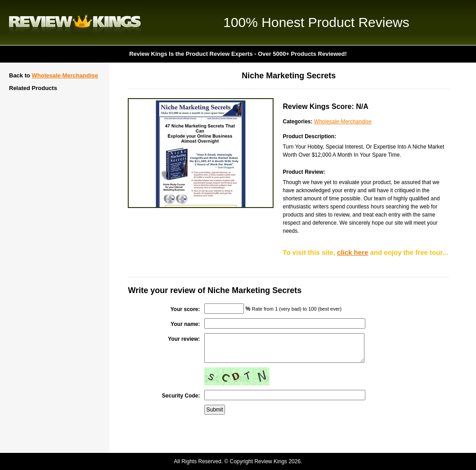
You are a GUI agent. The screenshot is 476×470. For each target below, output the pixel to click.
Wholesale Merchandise (65, 75)
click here (353, 252)
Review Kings (75, 23)
